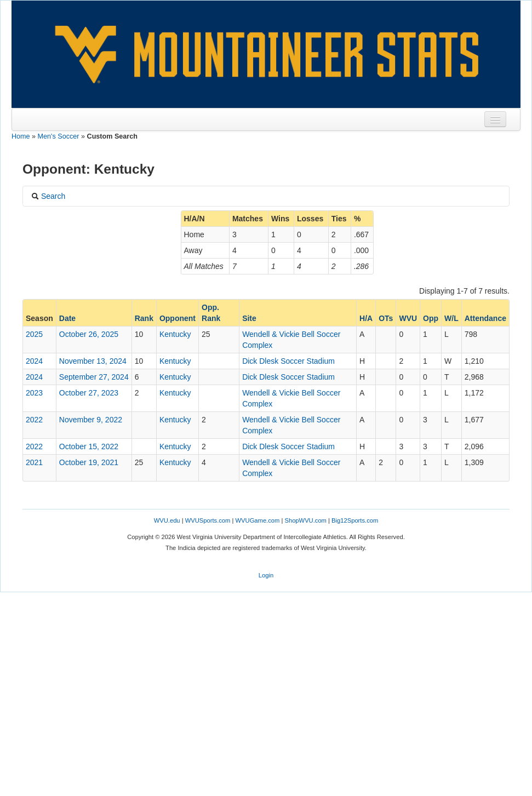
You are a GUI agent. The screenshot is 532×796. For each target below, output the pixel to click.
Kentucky (175, 334)
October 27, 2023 (89, 393)
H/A (366, 318)
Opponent (178, 318)
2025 (34, 334)
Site (249, 318)
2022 (34, 420)
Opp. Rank (211, 313)
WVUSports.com (208, 520)
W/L (451, 318)
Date (67, 318)
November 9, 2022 (91, 420)
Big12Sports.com (355, 520)
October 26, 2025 (89, 334)
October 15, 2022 (89, 446)
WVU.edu (167, 520)
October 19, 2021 (89, 462)
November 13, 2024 (93, 361)
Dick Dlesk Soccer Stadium (288, 361)
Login (266, 575)
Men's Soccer (59, 136)
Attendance (485, 318)
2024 (34, 361)
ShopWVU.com (305, 520)
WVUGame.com (258, 520)
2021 (34, 462)
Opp (431, 318)
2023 (34, 393)
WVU (408, 318)
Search (48, 196)
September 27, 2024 (94, 377)
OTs (386, 318)
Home (21, 136)
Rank (144, 318)
